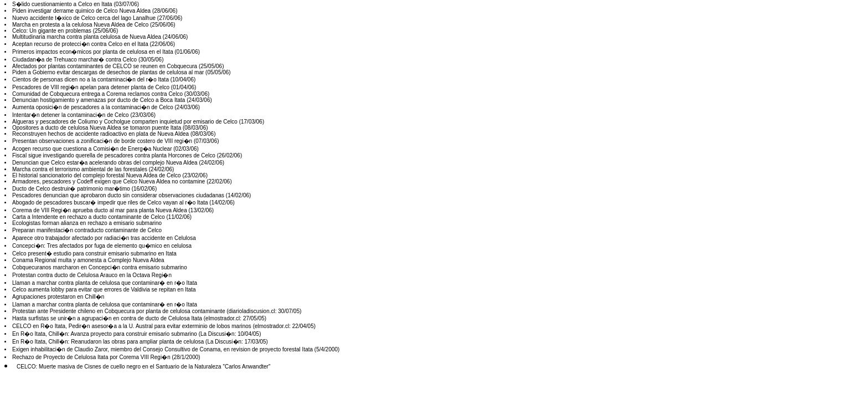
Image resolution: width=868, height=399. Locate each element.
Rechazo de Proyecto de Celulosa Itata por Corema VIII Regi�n (91, 357)
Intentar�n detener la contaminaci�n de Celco (71, 115)
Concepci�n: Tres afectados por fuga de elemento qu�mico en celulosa (102, 246)
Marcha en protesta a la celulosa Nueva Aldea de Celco (80, 25)
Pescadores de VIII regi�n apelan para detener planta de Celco (91, 87)
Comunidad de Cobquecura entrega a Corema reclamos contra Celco (97, 94)
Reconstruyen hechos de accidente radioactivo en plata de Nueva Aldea (100, 134)
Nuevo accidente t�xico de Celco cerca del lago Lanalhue (84, 18)
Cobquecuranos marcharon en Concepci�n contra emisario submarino (100, 267)
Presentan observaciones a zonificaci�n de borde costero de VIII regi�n (102, 141)
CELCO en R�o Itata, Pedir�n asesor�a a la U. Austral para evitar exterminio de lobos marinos (132, 326)
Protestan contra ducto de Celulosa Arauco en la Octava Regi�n (92, 275)
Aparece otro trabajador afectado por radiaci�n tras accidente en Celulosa (104, 238)
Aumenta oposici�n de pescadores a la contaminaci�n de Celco (93, 107)
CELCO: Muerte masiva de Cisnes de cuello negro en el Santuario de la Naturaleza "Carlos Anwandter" (143, 367)
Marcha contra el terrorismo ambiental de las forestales (80, 169)
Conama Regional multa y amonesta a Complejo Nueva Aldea (88, 260)
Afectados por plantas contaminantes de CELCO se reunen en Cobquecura (105, 66)
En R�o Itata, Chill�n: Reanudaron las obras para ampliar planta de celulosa (108, 342)
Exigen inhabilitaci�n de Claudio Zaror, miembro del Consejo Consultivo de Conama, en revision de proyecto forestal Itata (162, 349)
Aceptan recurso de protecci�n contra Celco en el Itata (80, 44)
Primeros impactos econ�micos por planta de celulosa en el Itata (93, 52)
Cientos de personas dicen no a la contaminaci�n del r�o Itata (91, 80)
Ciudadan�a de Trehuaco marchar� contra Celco (74, 60)
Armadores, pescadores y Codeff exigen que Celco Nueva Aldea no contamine (108, 181)
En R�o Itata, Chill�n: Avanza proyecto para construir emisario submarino (105, 334)
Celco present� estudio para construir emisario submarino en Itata (94, 254)
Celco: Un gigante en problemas (52, 31)
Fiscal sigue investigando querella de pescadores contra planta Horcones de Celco (114, 155)
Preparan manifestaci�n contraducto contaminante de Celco (87, 230)
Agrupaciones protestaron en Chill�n (58, 297)
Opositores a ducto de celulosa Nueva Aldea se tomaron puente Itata (97, 128)
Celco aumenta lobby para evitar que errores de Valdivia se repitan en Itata (104, 290)
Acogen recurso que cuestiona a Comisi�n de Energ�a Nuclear (92, 149)
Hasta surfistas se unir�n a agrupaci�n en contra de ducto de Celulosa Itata (107, 318)
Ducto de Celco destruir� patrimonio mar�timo (71, 189)
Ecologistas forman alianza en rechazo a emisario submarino (87, 223)
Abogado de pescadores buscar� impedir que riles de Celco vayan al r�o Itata (110, 203)
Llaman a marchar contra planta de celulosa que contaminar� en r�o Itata (105, 283)
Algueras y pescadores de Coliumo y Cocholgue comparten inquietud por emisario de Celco (125, 122)
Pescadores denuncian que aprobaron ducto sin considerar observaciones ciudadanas (118, 195)
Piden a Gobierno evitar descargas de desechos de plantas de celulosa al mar (108, 72)
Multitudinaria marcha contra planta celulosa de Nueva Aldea (87, 37)
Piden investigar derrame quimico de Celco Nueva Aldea (81, 11)
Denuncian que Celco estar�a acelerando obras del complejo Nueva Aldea (105, 163)
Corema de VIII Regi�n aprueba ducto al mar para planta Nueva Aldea (100, 210)
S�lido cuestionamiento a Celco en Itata (62, 4)
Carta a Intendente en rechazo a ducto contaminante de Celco (89, 217)
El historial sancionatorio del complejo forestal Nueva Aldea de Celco (97, 175)
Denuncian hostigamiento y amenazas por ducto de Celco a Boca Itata (99, 100)
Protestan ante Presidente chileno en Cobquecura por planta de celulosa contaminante (119, 311)
